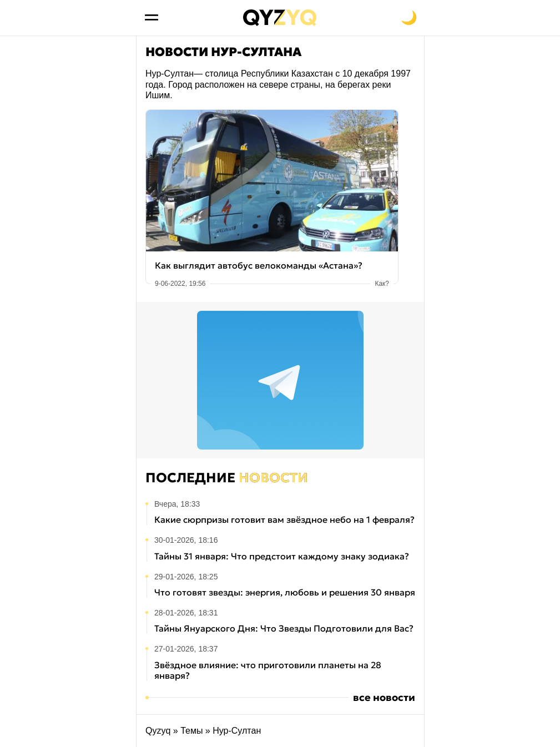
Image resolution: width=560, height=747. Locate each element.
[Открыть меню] (152, 18)
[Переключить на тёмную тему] (409, 18)
